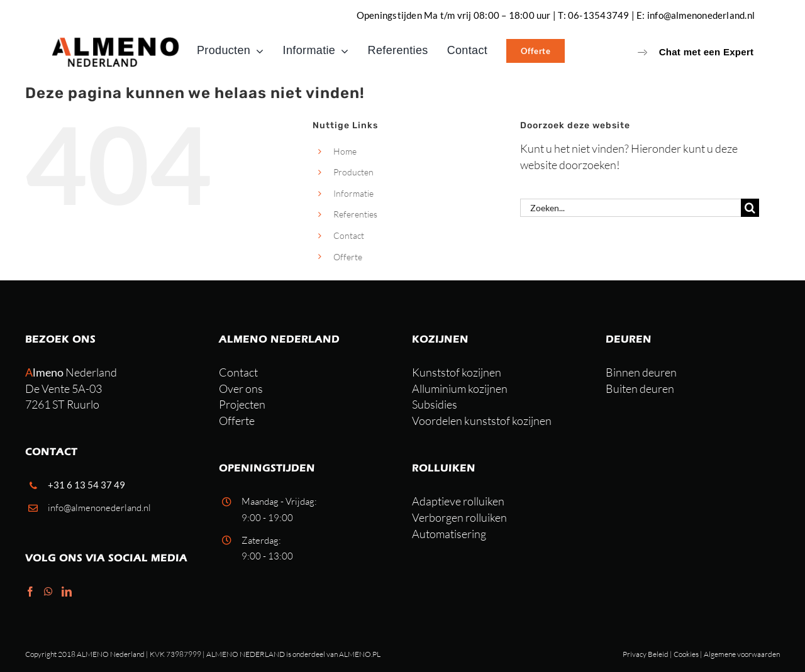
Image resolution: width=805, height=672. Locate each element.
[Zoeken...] (630, 208)
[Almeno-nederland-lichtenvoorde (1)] (117, 40)
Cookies (686, 654)
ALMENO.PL (360, 654)
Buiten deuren (640, 388)
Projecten (242, 404)
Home (345, 151)
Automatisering (449, 534)
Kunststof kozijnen (457, 372)
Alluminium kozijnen (460, 388)
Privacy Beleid (646, 654)
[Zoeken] (750, 208)
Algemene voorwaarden (742, 654)
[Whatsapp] (48, 592)
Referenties (355, 214)
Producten (353, 172)
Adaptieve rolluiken (458, 501)
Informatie (353, 193)
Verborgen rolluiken (459, 517)
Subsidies (435, 404)
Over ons (241, 388)
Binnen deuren (641, 372)
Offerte (348, 257)
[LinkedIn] (67, 592)
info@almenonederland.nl (701, 15)
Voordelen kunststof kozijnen (482, 421)
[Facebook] (30, 592)
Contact (349, 235)
